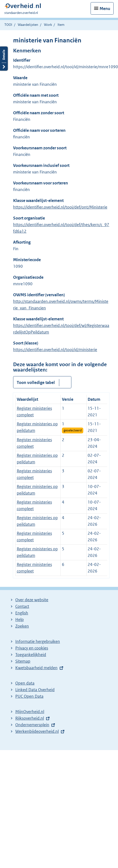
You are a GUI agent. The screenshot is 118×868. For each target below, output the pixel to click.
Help (20, 620)
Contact (22, 606)
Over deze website (32, 600)
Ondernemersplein (32, 725)
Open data (25, 683)
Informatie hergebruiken (38, 641)
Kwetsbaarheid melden (36, 668)
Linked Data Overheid (35, 690)
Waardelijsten (28, 25)
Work (48, 25)
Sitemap (23, 661)
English (22, 613)
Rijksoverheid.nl (30, 718)
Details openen (4, 59)
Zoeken (22, 626)
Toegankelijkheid (31, 655)
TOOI (8, 25)
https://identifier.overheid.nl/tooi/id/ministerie (55, 350)
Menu (105, 9)
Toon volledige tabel (36, 382)
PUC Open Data (29, 696)
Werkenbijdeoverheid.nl (37, 731)
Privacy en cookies (32, 648)
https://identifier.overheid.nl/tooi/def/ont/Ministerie (60, 207)
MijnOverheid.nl (30, 712)
